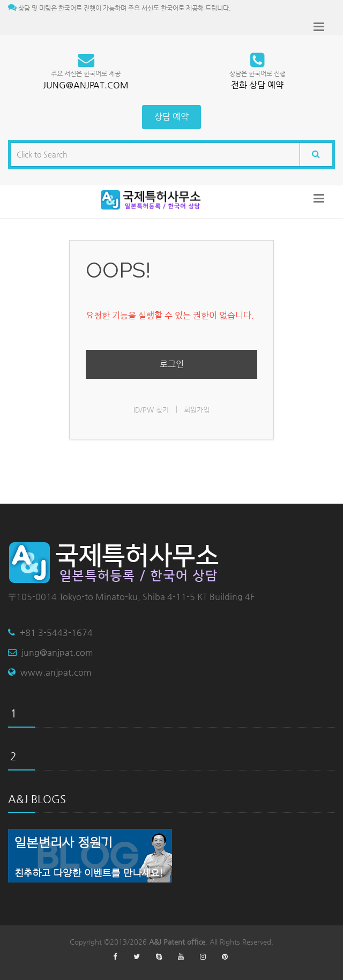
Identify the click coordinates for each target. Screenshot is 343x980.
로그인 (172, 364)
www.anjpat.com (56, 672)
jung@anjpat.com (57, 652)
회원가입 (197, 410)
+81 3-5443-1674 (56, 633)
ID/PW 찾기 (151, 410)
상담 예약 (171, 117)
